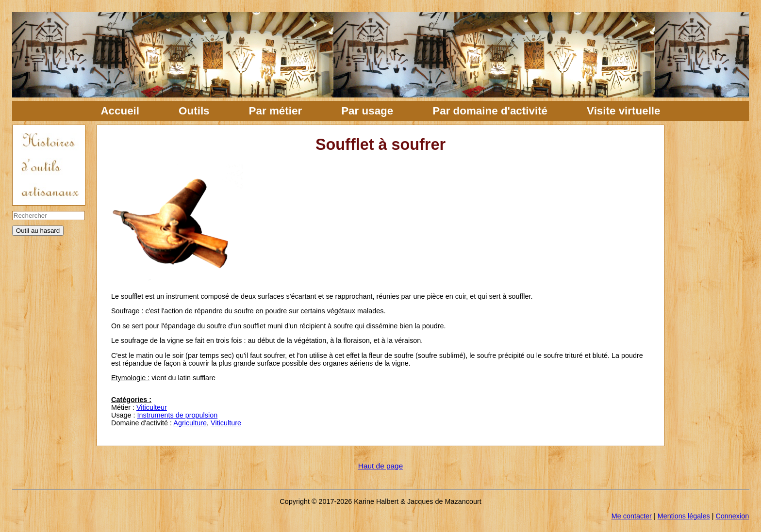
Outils (194, 111)
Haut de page (380, 466)
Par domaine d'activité (490, 111)
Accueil (120, 111)
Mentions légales (684, 516)
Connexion (732, 516)
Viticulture (226, 423)
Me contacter (632, 516)
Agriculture (190, 423)
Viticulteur (152, 407)
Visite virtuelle (623, 111)
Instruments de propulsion (178, 415)
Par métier (276, 111)
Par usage (367, 111)
